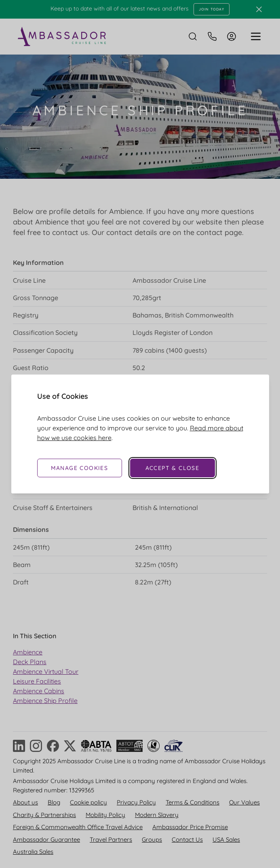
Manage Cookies (80, 468)
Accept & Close (173, 468)
